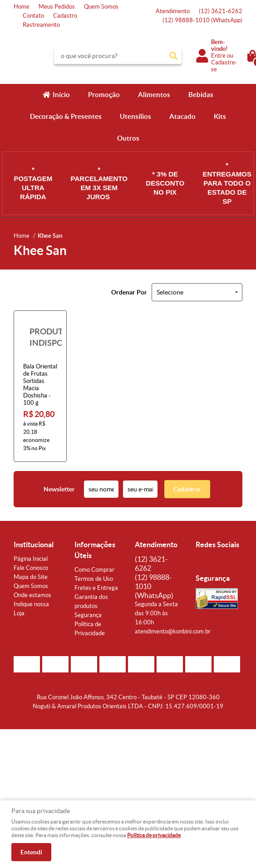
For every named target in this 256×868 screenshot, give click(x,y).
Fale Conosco (31, 568)
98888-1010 (202, 20)
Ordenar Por (129, 292)
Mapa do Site (31, 577)
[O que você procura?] (173, 56)
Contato (33, 16)
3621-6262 (221, 11)
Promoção (104, 95)
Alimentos (154, 95)
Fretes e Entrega (96, 588)
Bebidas (201, 95)
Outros (128, 138)
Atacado (182, 116)
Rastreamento (41, 25)
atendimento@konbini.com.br (173, 631)
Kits (220, 116)
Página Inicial (31, 559)
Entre (218, 56)
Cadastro (65, 16)
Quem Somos (101, 7)
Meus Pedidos (57, 7)
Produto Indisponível (40, 337)
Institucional (34, 544)
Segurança (88, 615)
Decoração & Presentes (66, 116)
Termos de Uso (94, 579)
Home (22, 7)
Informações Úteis (95, 550)
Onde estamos (32, 595)
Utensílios (135, 116)
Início (61, 95)
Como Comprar (94, 570)
